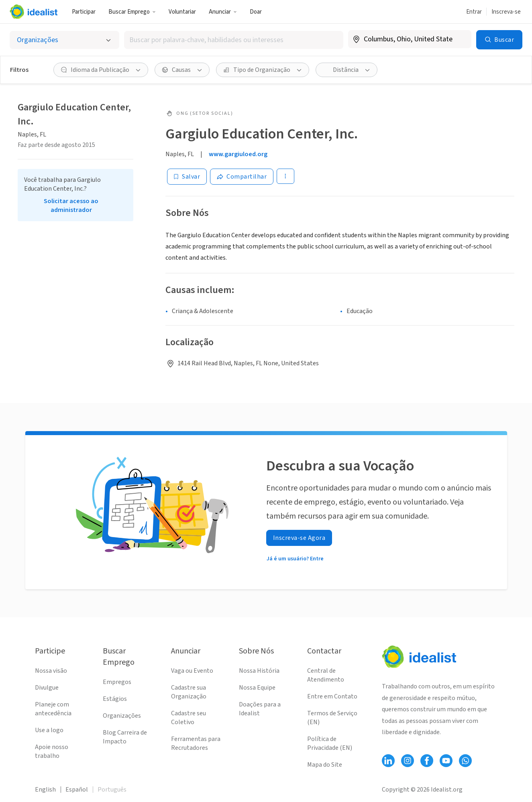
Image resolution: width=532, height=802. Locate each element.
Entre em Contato (332, 696)
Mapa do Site (325, 765)
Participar (84, 12)
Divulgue (47, 688)
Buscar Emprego (132, 12)
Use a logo (49, 730)
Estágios (115, 699)
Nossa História (259, 671)
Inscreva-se (506, 12)
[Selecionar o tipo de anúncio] (64, 40)
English (45, 790)
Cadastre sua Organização (189, 692)
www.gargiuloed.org (238, 154)
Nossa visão (51, 671)
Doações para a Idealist (260, 709)
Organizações (122, 716)
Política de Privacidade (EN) (330, 743)
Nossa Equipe (257, 688)
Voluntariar (182, 12)
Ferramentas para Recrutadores (196, 743)
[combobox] (234, 40)
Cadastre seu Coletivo (189, 718)
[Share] (242, 177)
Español (77, 790)
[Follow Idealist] (388, 761)
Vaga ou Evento (192, 671)
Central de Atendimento (326, 675)
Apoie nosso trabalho (52, 751)
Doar (256, 12)
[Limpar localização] (460, 39)
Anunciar (223, 12)
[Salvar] (187, 177)
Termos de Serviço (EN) (332, 718)
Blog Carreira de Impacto (125, 737)
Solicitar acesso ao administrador (71, 206)
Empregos (117, 682)
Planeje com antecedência (53, 709)
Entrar (474, 12)
